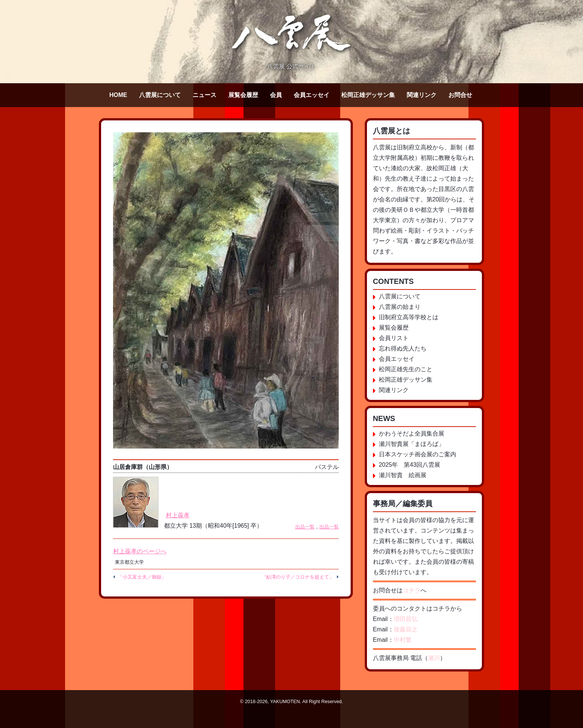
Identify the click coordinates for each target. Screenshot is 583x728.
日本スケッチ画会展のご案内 (418, 454)
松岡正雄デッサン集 (368, 95)
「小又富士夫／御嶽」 (142, 577)
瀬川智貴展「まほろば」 (412, 444)
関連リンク (422, 95)
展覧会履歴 (243, 95)
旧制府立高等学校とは (409, 317)
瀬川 (434, 658)
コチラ (412, 590)
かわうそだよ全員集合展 (412, 433)
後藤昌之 (406, 629)
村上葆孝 (178, 515)
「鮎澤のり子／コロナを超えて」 (298, 577)
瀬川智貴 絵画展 (403, 475)
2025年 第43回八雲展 (410, 465)
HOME (118, 95)
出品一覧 (305, 527)
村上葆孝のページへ (140, 551)
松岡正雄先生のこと (406, 369)
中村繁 (403, 640)
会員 (276, 95)
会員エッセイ (312, 95)
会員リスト (394, 338)
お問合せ (460, 95)
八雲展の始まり (400, 307)
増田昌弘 (406, 619)
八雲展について (160, 95)
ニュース (204, 95)
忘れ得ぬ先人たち (403, 348)
